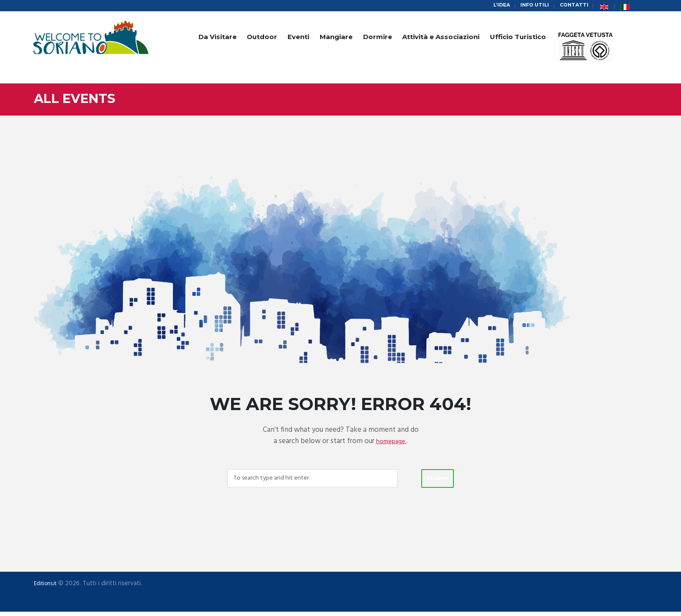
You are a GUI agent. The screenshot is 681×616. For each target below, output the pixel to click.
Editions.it (48, 587)
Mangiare (336, 38)
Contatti (572, 6)
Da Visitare (218, 38)
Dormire (378, 38)
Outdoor (262, 38)
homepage (391, 442)
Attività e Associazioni (441, 38)
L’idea (492, 6)
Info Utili (528, 6)
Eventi (298, 38)
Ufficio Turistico (518, 38)
